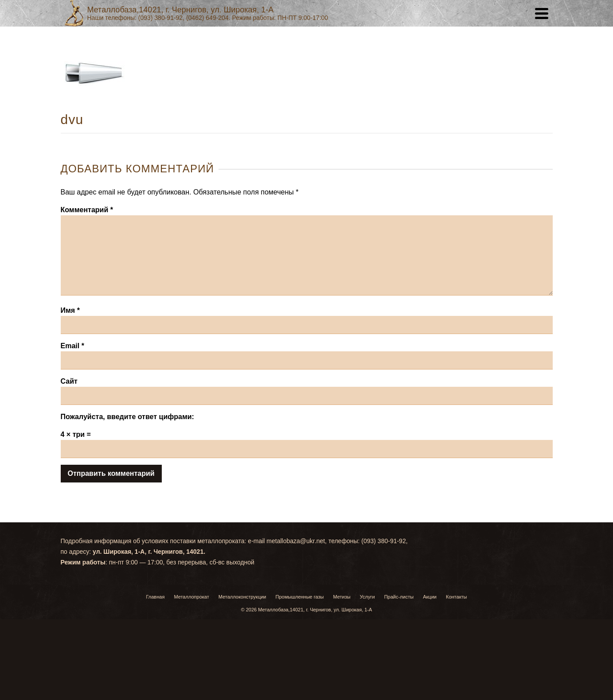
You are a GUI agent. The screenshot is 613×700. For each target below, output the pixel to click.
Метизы (342, 597)
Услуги (367, 597)
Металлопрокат (191, 597)
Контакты (457, 597)
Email (72, 346)
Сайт (69, 381)
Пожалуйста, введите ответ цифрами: (127, 417)
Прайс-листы (399, 597)
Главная (155, 597)
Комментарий (87, 210)
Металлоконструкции (242, 597)
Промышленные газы (300, 597)
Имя (70, 310)
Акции (430, 597)
